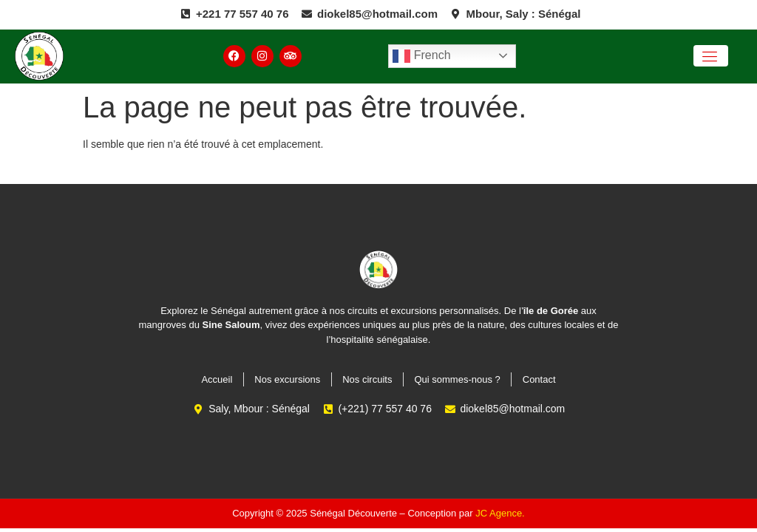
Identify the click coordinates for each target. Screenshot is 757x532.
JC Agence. (500, 513)
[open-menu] (711, 56)
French (421, 56)
